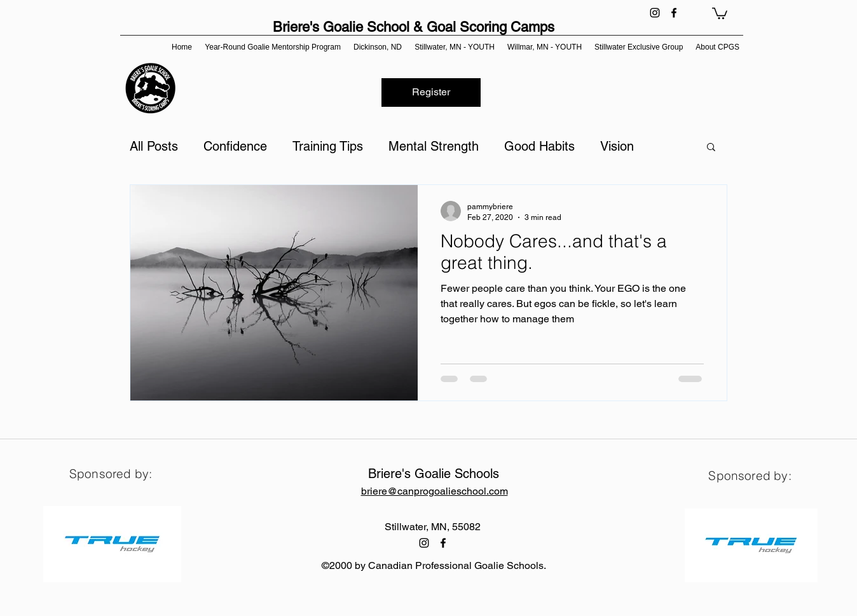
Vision (617, 146)
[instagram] (655, 13)
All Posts (154, 146)
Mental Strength (434, 146)
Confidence (235, 146)
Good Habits (539, 146)
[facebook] (674, 13)
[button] (720, 13)
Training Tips (328, 146)
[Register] (431, 92)
